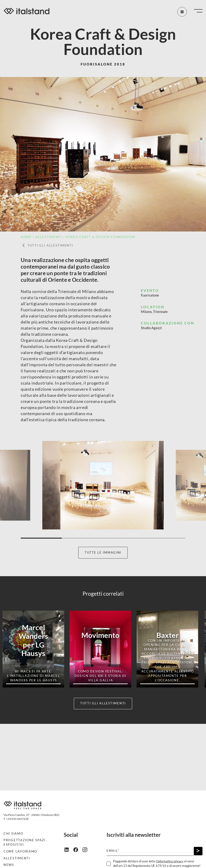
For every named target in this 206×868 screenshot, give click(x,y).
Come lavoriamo (20, 851)
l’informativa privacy (170, 861)
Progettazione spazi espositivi (25, 842)
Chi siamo (13, 834)
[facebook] (77, 849)
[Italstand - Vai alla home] (27, 12)
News (9, 865)
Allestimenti (17, 858)
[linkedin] (68, 849)
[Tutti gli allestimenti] (181, 12)
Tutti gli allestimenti (47, 246)
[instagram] (87, 849)
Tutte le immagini (103, 553)
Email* (113, 851)
